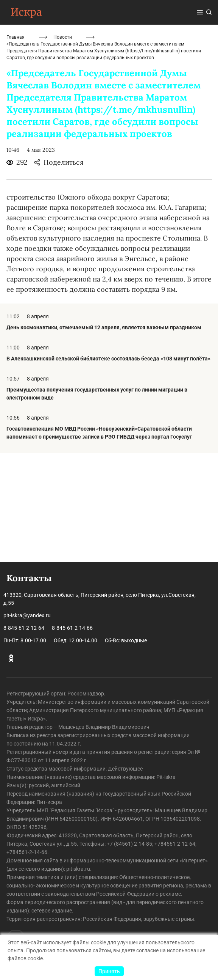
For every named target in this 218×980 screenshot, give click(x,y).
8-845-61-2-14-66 (72, 628)
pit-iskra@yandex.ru (27, 615)
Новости (63, 146)
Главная (16, 146)
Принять (109, 971)
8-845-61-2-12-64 (24, 628)
